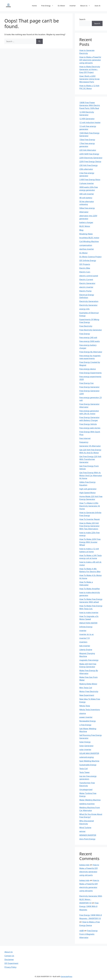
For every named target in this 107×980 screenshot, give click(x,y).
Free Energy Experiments (90, 373)
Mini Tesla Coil (86, 688)
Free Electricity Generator (91, 330)
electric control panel (89, 276)
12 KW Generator (87, 119)
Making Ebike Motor (88, 684)
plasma (83, 713)
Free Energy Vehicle (88, 424)
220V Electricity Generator (91, 158)
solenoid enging (86, 757)
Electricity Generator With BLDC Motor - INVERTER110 (91, 899)
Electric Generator (87, 283)
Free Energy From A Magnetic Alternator (88, 934)
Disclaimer (9, 959)
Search (82, 19)
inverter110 (84, 638)
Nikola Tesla (85, 706)
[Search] (39, 41)
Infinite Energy (86, 627)
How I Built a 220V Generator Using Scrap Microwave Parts (89, 79)
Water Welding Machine (90, 800)
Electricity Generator (88, 305)
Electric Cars (85, 272)
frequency (84, 442)
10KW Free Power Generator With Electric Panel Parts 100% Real (90, 105)
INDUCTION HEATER (88, 623)
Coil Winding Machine (89, 241)
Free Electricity (86, 326)
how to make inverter (89, 612)
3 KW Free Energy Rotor (90, 179)
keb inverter (85, 646)
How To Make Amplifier (90, 589)
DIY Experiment (11, 963)
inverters (83, 642)
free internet (85, 438)
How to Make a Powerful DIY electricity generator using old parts (90, 60)
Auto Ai (97, 6)
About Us (86, 6)
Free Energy (48, 6)
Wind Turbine (85, 827)
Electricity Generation (89, 301)
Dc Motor (61, 6)
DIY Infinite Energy (88, 260)
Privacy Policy (10, 967)
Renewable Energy (88, 721)
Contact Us (9, 956)
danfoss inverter (87, 249)
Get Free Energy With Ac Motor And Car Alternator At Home (91, 475)
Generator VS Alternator (90, 446)
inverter (73, 6)
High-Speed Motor (87, 493)
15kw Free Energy (87, 140)
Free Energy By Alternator (91, 352)
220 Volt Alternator (88, 150)
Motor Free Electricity (89, 691)
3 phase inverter (87, 183)
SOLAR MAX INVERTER (89, 753)
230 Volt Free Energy (88, 165)
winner (82, 831)
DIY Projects (85, 264)
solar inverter (85, 749)
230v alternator (86, 169)
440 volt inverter (87, 194)
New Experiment (87, 695)
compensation (86, 245)
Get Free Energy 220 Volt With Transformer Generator (90, 459)
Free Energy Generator (89, 387)
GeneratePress (67, 976)
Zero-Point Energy (87, 839)
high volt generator (88, 489)
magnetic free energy (89, 660)
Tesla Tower (85, 772)
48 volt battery (86, 198)
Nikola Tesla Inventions (90, 710)
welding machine (87, 804)
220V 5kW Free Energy (89, 154)
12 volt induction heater (90, 122)
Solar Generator (86, 746)
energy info (84, 309)
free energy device (88, 369)
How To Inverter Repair (90, 519)
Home (34, 6)
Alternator (84, 212)
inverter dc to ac (87, 634)
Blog (81, 230)
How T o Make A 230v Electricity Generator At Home (90, 506)
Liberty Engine (86, 650)
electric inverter (86, 287)
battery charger (86, 222)
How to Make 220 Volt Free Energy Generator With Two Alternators (89, 526)
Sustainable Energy (88, 765)
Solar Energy (85, 742)
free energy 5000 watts (90, 341)
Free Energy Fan (86, 383)
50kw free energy (87, 208)
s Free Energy (85, 725)
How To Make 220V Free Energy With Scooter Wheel (90, 542)
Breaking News (86, 234)
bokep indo (84, 865)
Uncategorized (86, 789)
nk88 (82, 931)
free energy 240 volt (88, 337)
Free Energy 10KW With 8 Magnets (89, 906)
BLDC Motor (85, 226)
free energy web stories (90, 428)
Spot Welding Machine (89, 761)
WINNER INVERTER (88, 835)
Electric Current (86, 279)
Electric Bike (85, 268)
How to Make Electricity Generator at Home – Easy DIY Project (90, 69)
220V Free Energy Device (90, 161)
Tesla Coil (83, 768)
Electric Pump (85, 291)
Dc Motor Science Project (90, 257)
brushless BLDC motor (89, 238)
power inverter (86, 717)
